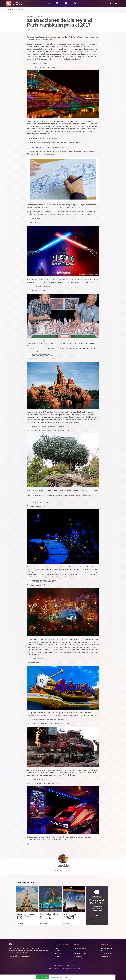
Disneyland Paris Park (35, 16)
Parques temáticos (80, 948)
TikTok (57, 951)
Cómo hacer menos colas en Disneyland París (26, 916)
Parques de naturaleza (81, 953)
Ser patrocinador (107, 948)
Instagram (58, 953)
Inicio (8, 9)
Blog (13, 9)
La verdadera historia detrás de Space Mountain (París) (49, 916)
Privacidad (105, 956)
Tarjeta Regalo (78, 956)
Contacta (104, 951)
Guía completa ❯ (59, 977)
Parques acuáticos (79, 951)
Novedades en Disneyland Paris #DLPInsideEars (70, 916)
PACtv (57, 956)
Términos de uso (107, 953)
